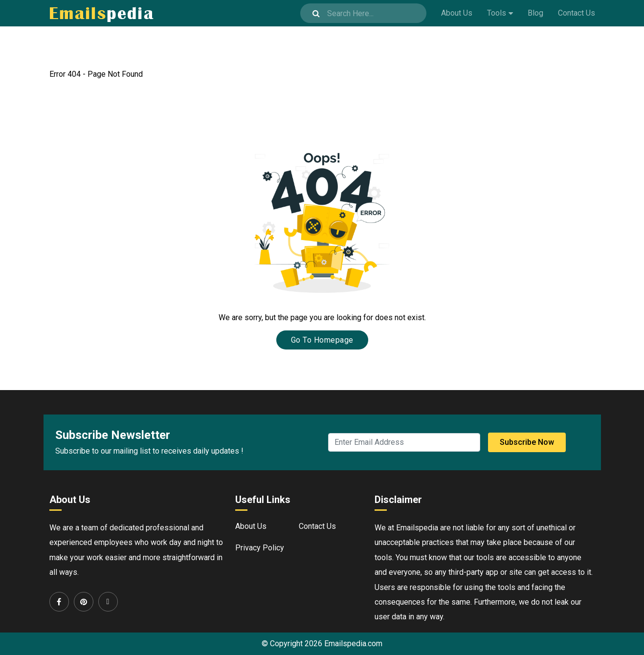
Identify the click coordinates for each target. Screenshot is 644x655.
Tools (497, 13)
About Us (457, 13)
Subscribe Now (527, 442)
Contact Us (577, 13)
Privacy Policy (260, 548)
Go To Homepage (322, 340)
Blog (535, 13)
